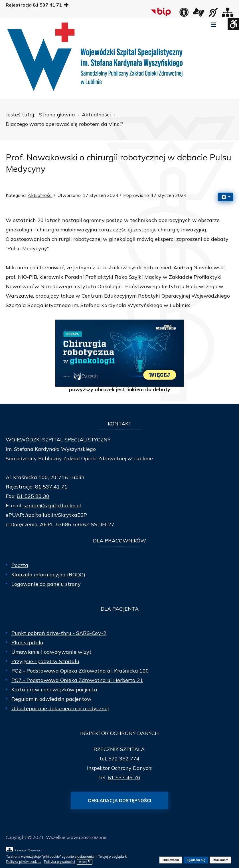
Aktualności (40, 195)
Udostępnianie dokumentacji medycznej (60, 708)
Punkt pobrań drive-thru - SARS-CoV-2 (59, 633)
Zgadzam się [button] (196, 860)
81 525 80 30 (33, 496)
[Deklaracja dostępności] (184, 14)
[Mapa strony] (228, 14)
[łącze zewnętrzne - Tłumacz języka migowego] (199, 14)
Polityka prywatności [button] (59, 862)
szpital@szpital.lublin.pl (52, 505)
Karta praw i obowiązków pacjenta (54, 690)
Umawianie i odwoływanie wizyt (51, 652)
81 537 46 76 (124, 777)
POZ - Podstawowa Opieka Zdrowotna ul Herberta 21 (77, 680)
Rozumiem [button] (221, 860)
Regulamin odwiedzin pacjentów (51, 699)
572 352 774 (124, 759)
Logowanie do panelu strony (46, 584)
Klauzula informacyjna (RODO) (48, 575)
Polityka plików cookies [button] (24, 862)
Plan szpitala (27, 642)
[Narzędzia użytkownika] (226, 197)
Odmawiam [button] (171, 860)
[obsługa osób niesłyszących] (213, 14)
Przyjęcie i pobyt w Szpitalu (45, 661)
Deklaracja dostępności (120, 800)
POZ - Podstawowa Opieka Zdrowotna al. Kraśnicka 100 (80, 671)
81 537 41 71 (51, 487)
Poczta (20, 565)
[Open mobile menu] (214, 25)
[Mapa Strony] (121, 851)
